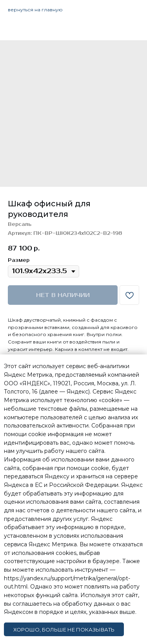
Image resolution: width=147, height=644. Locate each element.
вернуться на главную (35, 10)
